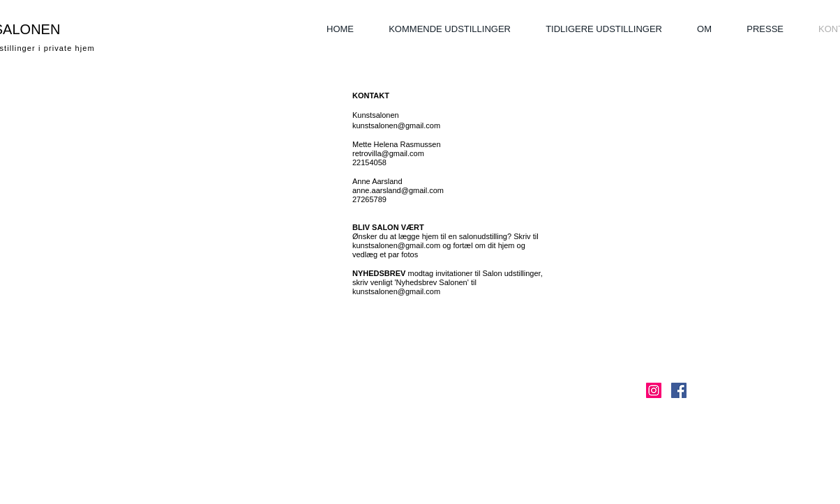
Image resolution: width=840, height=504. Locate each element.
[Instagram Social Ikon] (654, 390)
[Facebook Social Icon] (679, 390)
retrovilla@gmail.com (388, 153)
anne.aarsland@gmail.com (398, 190)
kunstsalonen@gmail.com (396, 125)
